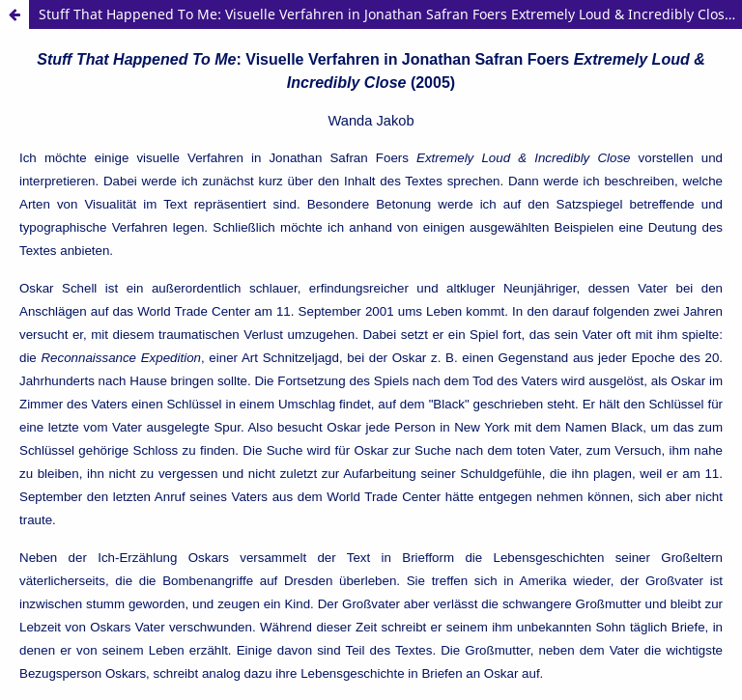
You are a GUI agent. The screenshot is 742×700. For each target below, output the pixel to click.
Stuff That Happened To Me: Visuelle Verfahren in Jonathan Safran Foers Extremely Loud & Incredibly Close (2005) (390, 14)
